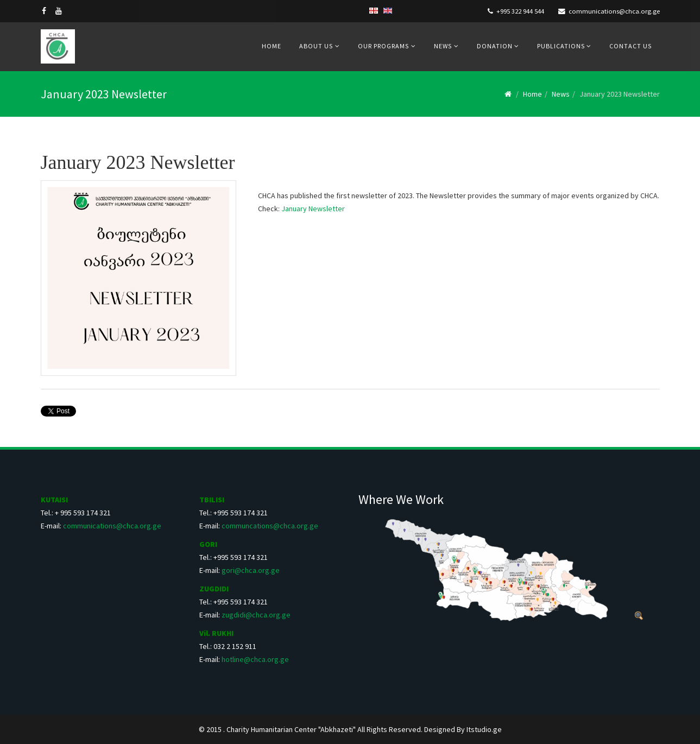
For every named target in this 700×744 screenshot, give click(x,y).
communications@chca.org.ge (614, 11)
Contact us (630, 46)
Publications (562, 46)
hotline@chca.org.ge (255, 659)
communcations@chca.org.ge (270, 526)
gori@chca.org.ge (251, 570)
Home (272, 46)
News (443, 46)
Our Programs (383, 46)
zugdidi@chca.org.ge (256, 615)
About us (316, 46)
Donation (496, 46)
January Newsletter (313, 209)
